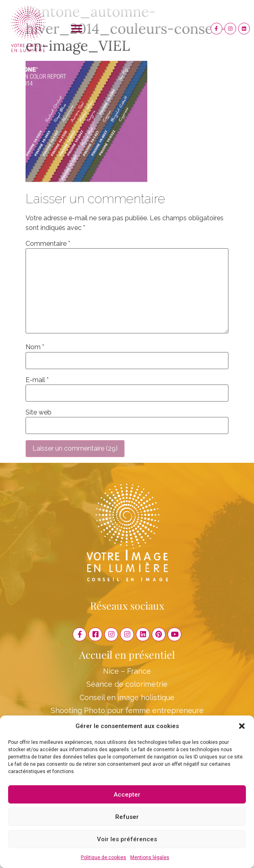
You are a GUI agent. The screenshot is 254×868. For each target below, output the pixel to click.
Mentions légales (150, 857)
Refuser (127, 817)
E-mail (37, 380)
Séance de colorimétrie (127, 684)
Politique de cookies (103, 857)
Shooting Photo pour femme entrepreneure (127, 710)
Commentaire (48, 244)
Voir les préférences (127, 839)
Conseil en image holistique (127, 697)
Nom (35, 347)
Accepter (127, 795)
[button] (242, 726)
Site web (39, 413)
